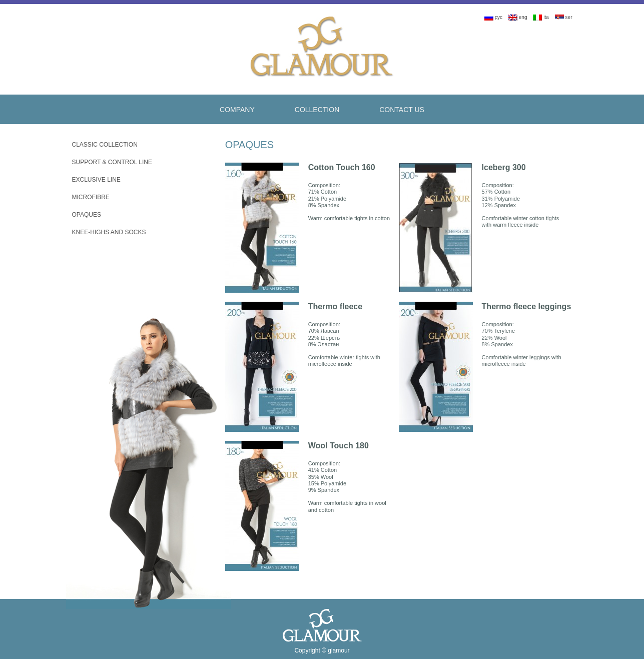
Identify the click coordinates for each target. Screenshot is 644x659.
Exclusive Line (96, 180)
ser (564, 17)
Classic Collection (105, 145)
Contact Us (402, 110)
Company (237, 110)
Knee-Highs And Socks (109, 232)
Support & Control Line (112, 162)
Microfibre (91, 197)
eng (518, 17)
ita (541, 17)
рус (493, 17)
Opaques (87, 215)
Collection (317, 110)
